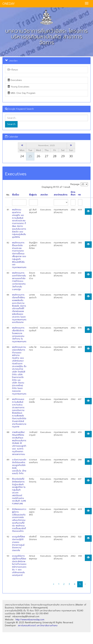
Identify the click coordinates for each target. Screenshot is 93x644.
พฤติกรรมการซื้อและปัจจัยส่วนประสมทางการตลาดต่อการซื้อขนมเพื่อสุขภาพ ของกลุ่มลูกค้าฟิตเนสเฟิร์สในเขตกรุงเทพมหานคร (19, 255)
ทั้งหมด (13, 70)
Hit (79, 195)
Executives (15, 80)
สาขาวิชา (44, 195)
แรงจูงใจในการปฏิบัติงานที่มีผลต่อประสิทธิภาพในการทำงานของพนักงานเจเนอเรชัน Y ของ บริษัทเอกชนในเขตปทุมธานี (19, 566)
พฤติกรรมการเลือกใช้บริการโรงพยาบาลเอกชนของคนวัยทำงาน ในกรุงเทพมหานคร (19, 335)
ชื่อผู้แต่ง (33, 195)
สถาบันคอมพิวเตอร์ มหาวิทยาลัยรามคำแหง (38, 625)
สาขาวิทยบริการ (61, 195)
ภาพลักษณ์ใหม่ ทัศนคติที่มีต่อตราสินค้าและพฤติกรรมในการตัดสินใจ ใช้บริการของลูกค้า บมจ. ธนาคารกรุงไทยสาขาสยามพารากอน (19, 443)
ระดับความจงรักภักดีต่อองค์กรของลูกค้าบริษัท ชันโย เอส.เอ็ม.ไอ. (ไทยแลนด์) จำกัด (19, 467)
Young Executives (18, 87)
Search (11, 124)
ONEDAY (9, 4)
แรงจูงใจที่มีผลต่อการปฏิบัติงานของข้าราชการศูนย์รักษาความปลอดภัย (18, 544)
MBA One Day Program (21, 93)
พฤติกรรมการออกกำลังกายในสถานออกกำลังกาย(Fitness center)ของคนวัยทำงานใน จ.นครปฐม (19, 281)
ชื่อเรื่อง (16, 195)
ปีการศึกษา (73, 194)
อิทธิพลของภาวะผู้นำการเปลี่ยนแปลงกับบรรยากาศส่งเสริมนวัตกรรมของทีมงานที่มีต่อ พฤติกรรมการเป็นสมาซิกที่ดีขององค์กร (19, 520)
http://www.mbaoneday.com (30, 620)
